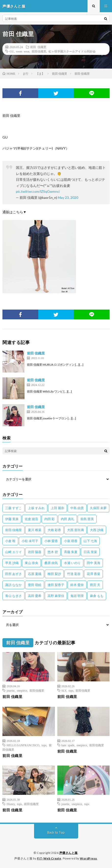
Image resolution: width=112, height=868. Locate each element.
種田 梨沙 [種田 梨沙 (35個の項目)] (54, 574)
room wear (23, 51)
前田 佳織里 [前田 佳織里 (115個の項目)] (13, 530)
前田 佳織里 (38, 47)
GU (12, 51)
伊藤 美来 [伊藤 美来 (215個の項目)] (12, 519)
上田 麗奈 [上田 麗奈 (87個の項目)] (57, 508)
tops (71, 690)
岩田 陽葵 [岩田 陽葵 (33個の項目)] (35, 552)
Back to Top (56, 832)
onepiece (22, 690)
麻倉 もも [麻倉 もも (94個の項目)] (97, 596)
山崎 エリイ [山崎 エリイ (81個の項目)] (13, 552)
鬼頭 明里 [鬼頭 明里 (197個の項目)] (77, 596)
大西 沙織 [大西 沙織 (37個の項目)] (97, 530)
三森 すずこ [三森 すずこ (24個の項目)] (13, 508)
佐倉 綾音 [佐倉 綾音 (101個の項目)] (31, 519)
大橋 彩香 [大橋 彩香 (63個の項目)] (54, 530)
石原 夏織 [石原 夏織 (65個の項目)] (35, 574)
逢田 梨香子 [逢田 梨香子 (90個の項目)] (56, 585)
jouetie (11, 690)
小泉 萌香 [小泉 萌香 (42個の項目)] (71, 541)
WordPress (88, 858)
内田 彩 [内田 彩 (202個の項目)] (50, 519)
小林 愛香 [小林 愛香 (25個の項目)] (51, 541)
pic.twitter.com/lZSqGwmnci (38, 191)
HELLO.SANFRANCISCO (23, 745)
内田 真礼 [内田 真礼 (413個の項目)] (68, 519)
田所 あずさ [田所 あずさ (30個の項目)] (13, 574)
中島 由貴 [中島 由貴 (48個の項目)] (77, 508)
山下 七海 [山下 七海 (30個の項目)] (90, 541)
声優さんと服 (68, 853)
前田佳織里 (39, 51)
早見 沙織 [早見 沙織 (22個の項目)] (12, 563)
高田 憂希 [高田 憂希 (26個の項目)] (35, 596)
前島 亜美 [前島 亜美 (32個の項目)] (87, 519)
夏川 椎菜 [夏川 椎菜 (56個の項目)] (35, 530)
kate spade (68, 745)
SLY (64, 690)
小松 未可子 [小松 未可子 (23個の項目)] (30, 541)
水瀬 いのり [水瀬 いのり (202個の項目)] (72, 563)
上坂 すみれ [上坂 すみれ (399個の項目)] (36, 508)
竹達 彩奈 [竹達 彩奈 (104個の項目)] (74, 574)
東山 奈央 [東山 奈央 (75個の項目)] (31, 563)
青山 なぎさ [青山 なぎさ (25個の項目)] (13, 596)
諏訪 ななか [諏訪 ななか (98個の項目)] (13, 585)
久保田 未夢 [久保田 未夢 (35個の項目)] (98, 508)
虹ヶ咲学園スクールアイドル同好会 (72, 51)
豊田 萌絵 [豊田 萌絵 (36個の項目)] (35, 585)
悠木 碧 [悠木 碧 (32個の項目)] (53, 552)
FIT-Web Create (49, 858)
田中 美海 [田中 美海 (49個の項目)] (93, 563)
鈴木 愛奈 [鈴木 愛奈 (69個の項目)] (77, 585)
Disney (11, 804)
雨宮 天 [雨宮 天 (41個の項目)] (95, 585)
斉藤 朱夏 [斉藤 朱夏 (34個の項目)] (71, 552)
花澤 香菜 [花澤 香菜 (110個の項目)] (93, 574)
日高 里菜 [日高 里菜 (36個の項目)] (90, 552)
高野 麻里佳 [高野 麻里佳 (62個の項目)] (56, 596)
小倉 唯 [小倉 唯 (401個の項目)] (10, 541)
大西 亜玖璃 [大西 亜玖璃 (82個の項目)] (75, 530)
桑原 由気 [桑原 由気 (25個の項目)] (51, 563)
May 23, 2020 (68, 197)
